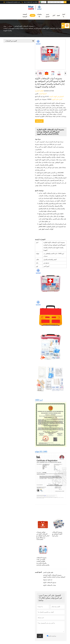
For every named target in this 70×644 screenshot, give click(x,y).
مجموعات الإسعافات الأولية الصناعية (24, 26)
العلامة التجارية (39, 92)
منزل (5, 26)
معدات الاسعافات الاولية (49, 590)
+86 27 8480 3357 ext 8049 (31, 2)
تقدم (40, 641)
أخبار (54, 15)
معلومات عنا (39, 15)
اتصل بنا (64, 15)
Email (39, 123)
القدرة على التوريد (56, 101)
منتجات (33, 15)
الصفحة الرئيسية (25, 15)
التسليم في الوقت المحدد (56, 98)
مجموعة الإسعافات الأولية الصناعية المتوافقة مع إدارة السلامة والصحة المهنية (54, 581)
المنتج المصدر (42, 95)
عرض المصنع (48, 15)
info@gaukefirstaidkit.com (13, 2)
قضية (58, 15)
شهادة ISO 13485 (41, 455)
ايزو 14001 (38, 403)
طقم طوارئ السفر (48, 577)
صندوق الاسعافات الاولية (49, 587)
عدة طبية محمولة (47, 584)
